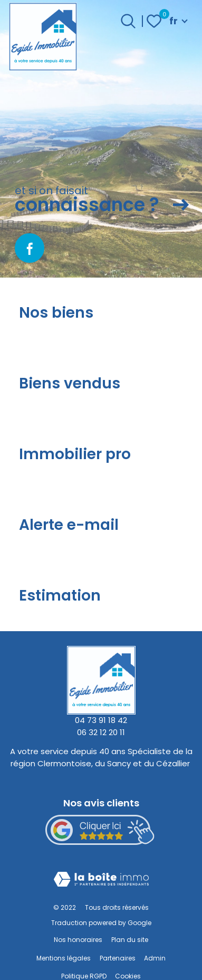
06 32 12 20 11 (101, 732)
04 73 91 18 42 (101, 720)
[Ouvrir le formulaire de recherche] (128, 21)
